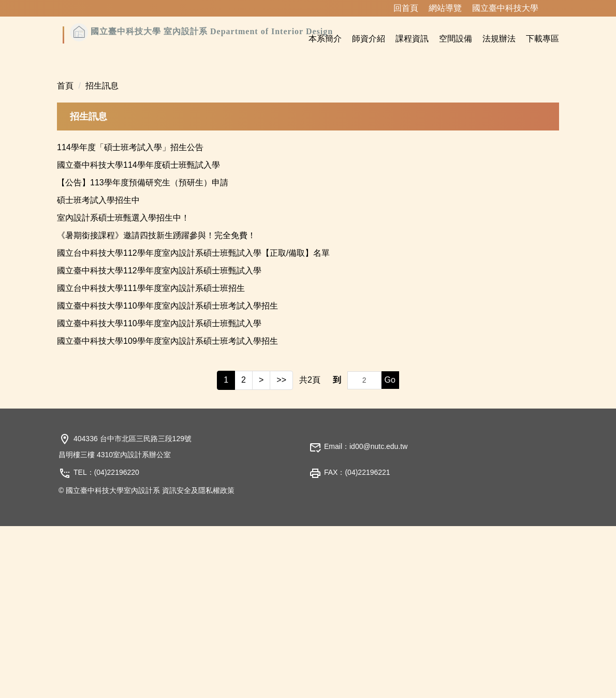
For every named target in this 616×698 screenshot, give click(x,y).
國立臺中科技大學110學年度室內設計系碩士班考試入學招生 (167, 478)
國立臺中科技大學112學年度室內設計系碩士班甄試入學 (159, 442)
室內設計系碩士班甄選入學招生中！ (123, 390)
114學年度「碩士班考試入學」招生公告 (130, 319)
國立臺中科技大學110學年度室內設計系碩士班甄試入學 (159, 495)
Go (390, 552)
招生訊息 (102, 258)
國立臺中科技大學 (505, 8)
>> (281, 552)
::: (380, 8)
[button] (70, 144)
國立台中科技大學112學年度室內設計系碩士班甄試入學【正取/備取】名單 (193, 425)
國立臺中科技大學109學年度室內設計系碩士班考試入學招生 (167, 513)
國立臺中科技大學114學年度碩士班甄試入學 (138, 337)
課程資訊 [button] (412, 39)
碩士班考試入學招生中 (98, 372)
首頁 (65, 258)
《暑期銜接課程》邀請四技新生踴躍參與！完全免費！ (156, 407)
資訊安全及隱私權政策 (198, 662)
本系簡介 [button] (325, 39)
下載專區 (542, 39)
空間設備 (456, 39)
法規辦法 (499, 39)
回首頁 (406, 8)
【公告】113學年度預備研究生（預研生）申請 (143, 354)
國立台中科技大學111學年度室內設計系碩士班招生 (151, 460)
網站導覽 (445, 8)
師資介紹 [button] (369, 39)
